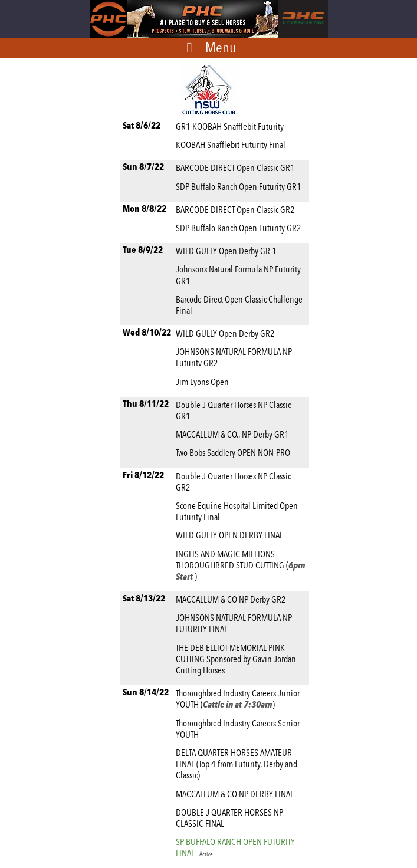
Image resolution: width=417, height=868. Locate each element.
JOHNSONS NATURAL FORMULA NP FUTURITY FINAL (234, 623)
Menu (221, 47)
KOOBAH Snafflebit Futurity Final (232, 145)
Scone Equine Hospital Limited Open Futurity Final (237, 511)
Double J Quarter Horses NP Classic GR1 (233, 410)
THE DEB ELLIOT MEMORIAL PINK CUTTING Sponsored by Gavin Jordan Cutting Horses (236, 659)
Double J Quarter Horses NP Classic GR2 (233, 482)
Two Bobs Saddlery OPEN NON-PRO (235, 453)
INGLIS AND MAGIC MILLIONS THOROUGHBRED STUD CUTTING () (241, 565)
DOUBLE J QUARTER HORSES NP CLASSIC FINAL (229, 818)
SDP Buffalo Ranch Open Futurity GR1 (240, 187)
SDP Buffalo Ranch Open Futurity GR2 (240, 228)
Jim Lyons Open (204, 382)
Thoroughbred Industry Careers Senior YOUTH (238, 729)
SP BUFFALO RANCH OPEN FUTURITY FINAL (235, 847)
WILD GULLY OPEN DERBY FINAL (231, 535)
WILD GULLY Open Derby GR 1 (228, 251)
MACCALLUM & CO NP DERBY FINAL (237, 794)
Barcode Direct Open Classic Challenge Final (239, 305)
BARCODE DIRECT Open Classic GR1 (237, 168)
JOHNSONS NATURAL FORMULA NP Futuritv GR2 (234, 357)
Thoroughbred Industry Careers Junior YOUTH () (238, 699)
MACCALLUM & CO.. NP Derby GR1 (234, 434)
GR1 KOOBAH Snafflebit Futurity (232, 126)
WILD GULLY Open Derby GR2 (227, 333)
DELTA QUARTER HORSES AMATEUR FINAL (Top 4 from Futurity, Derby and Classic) (237, 764)
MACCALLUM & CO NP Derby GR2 (233, 599)
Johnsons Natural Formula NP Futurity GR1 (238, 275)
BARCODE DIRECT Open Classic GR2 (237, 210)
